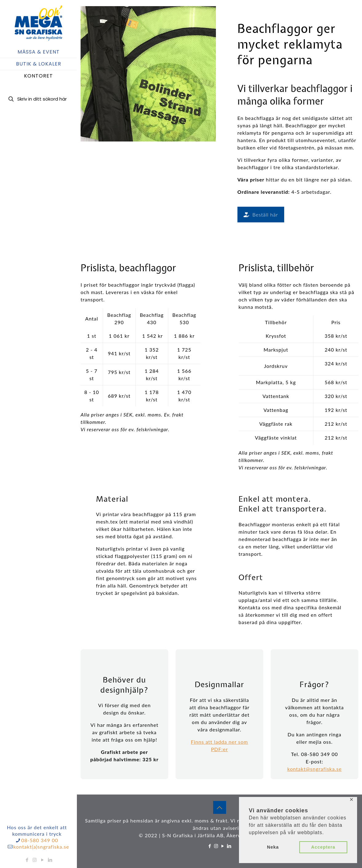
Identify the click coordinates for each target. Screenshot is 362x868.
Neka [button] (273, 847)
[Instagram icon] (35, 860)
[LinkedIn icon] (50, 860)
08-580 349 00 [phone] (40, 840)
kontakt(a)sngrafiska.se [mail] (41, 847)
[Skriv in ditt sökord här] (38, 99)
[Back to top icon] (220, 807)
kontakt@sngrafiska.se (314, 769)
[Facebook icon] (27, 860)
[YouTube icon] (43, 860)
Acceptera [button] (323, 847)
